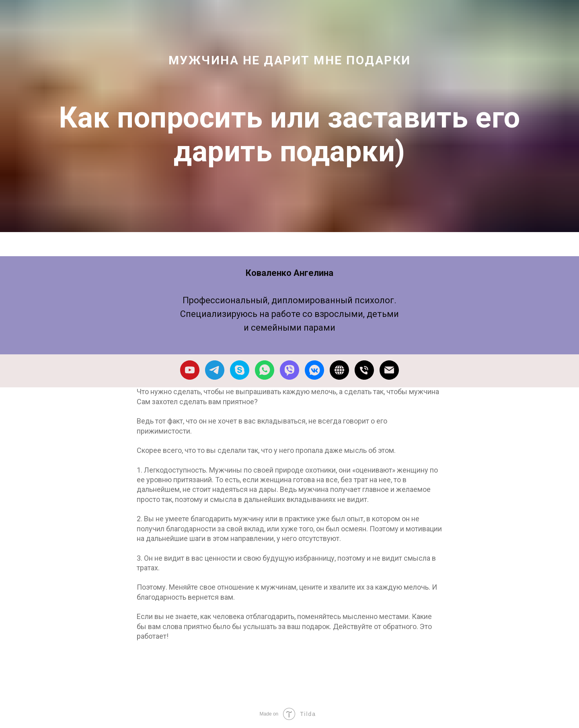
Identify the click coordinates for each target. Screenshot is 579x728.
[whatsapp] (265, 370)
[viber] (289, 370)
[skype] (240, 370)
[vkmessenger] (314, 370)
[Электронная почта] (389, 370)
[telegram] (215, 370)
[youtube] (190, 370)
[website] (339, 370)
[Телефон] (364, 370)
